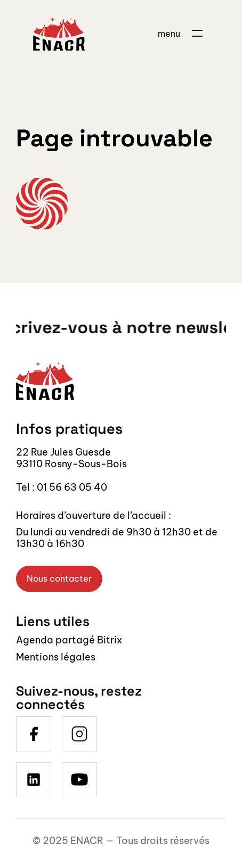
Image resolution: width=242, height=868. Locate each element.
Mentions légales (56, 657)
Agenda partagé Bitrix (69, 640)
